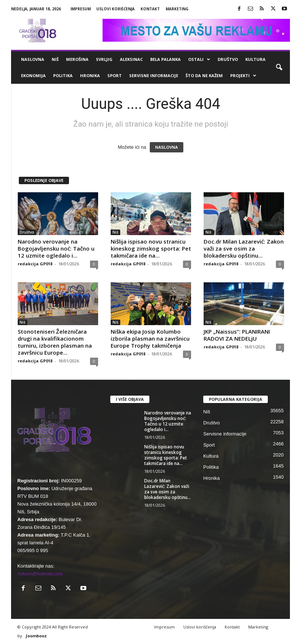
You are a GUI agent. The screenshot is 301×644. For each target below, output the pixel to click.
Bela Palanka (165, 59)
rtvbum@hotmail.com (40, 574)
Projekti (243, 76)
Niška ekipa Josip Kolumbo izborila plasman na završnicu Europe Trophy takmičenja (150, 338)
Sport (115, 75)
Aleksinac (131, 59)
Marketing (177, 9)
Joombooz (36, 636)
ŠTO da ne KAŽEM (204, 75)
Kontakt (150, 9)
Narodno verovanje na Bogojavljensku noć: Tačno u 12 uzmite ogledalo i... (56, 248)
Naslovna (33, 59)
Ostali (199, 59)
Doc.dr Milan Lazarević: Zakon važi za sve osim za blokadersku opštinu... (244, 248)
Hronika (90, 75)
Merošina (77, 59)
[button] (279, 68)
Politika (63, 75)
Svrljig (104, 59)
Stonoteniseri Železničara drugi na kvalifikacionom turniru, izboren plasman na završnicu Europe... (55, 342)
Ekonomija (33, 75)
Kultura (255, 59)
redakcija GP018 (35, 264)
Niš (55, 59)
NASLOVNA (167, 147)
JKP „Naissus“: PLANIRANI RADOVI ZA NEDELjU (237, 335)
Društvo (228, 59)
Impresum (81, 9)
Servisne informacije (154, 75)
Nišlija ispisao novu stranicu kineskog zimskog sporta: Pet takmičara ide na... (151, 248)
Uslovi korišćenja (115, 9)
